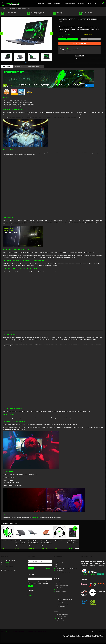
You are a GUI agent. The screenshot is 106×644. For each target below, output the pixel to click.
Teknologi (58, 574)
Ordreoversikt (59, 563)
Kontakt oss (59, 582)
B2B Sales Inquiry (61, 616)
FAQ (57, 589)
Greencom (32, 595)
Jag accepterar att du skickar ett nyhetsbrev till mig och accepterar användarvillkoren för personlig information (39, 583)
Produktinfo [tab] (6, 67)
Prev (2, 33)
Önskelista (91, 39)
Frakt (3, 632)
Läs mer (50, 586)
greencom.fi (60, 624)
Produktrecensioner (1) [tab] (34, 67)
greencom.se (60, 620)
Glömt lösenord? (49, 569)
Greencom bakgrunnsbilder (63, 572)
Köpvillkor (8, 632)
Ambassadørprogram (62, 615)
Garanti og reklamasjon (62, 586)
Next (51, 33)
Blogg (36, 632)
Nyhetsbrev (30, 632)
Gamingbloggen (60, 570)
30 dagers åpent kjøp (61, 584)
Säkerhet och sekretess (19, 632)
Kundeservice (37, 518)
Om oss (57, 567)
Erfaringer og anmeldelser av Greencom (66, 568)
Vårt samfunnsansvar (61, 591)
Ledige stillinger (61, 618)
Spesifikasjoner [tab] (19, 67)
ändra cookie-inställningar (89, 638)
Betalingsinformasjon (62, 605)
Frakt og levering (60, 587)
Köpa (68, 39)
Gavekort (58, 565)
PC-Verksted (60, 601)
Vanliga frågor (42, 632)
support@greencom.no (10, 565)
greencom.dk (60, 622)
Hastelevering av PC (62, 603)
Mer (95, 4)
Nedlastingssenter (61, 607)
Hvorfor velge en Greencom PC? (65, 599)
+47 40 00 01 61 (8, 563)
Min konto (58, 561)
